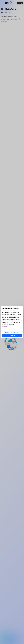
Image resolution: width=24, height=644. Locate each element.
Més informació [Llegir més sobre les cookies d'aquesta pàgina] (5, 326)
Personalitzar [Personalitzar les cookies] (12, 330)
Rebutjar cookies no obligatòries (12, 333)
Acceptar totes (12, 335)
